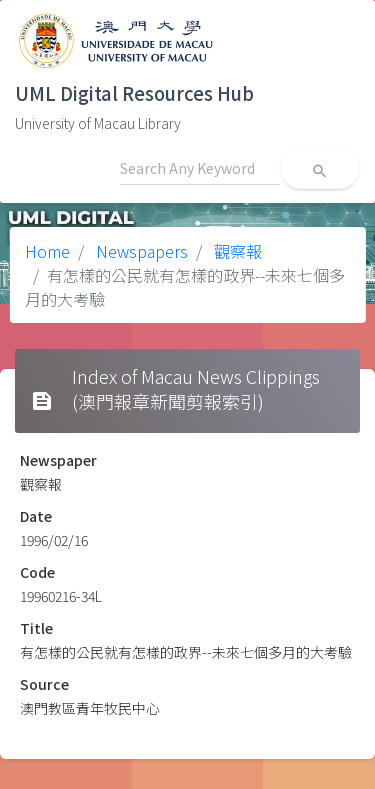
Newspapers (140, 251)
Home (47, 251)
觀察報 (236, 251)
